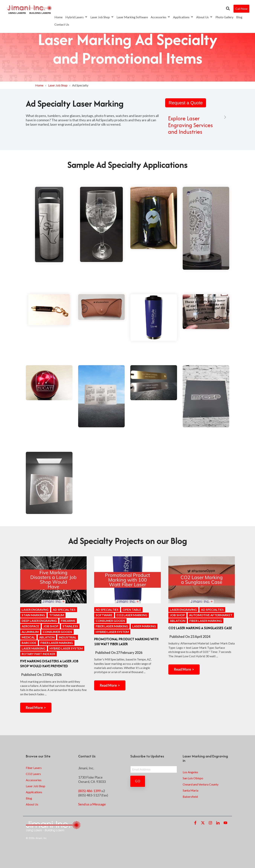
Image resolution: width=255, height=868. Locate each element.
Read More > (36, 708)
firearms (68, 621)
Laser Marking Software (132, 17)
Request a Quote (186, 103)
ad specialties (64, 610)
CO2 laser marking (132, 615)
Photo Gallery (224, 17)
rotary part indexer (38, 654)
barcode (29, 643)
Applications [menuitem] (34, 792)
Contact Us (62, 24)
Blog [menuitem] (29, 798)
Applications (183, 17)
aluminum (30, 632)
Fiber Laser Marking (57, 643)
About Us (204, 17)
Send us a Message (92, 804)
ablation (47, 637)
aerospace (30, 626)
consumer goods (57, 632)
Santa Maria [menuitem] (190, 790)
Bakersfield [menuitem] (190, 797)
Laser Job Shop (102, 17)
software (104, 615)
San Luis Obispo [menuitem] (193, 778)
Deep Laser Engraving (39, 621)
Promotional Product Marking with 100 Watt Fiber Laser (126, 642)
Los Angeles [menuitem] (190, 772)
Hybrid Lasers (76, 17)
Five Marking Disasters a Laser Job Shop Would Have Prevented (49, 664)
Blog (239, 17)
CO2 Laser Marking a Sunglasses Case (200, 628)
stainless (70, 626)
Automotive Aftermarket (211, 615)
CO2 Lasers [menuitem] (33, 774)
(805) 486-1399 (89, 791)
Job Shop (51, 626)
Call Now (241, 9)
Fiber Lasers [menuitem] (34, 768)
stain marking (33, 615)
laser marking (34, 648)
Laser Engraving (35, 610)
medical (28, 637)
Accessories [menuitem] (34, 780)
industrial (68, 637)
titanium (57, 615)
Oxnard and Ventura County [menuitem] (201, 784)
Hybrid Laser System (66, 648)
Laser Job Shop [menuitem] (36, 786)
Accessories (160, 17)
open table (132, 610)
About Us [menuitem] (32, 804)
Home (58, 17)
